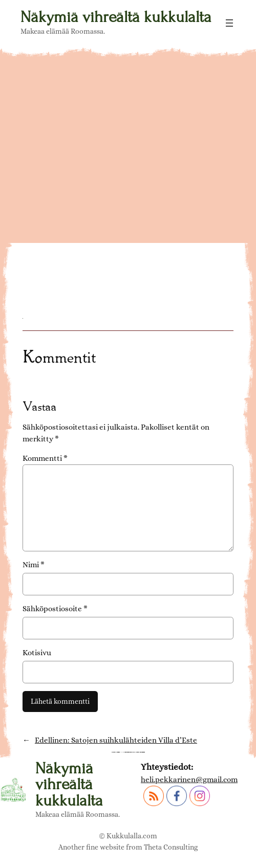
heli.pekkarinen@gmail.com (189, 780)
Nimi (34, 565)
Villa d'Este (59, 254)
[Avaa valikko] (229, 23)
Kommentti (45, 458)
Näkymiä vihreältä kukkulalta (116, 17)
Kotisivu (37, 653)
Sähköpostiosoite (55, 609)
